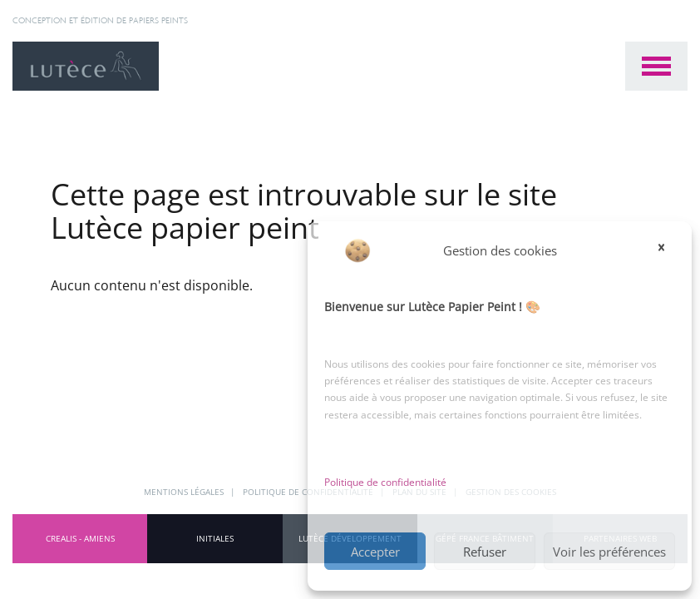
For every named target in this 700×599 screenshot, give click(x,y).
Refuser (485, 552)
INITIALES (215, 538)
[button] (667, 250)
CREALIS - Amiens (80, 538)
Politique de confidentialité (385, 482)
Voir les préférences (609, 552)
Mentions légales (185, 492)
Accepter (375, 552)
